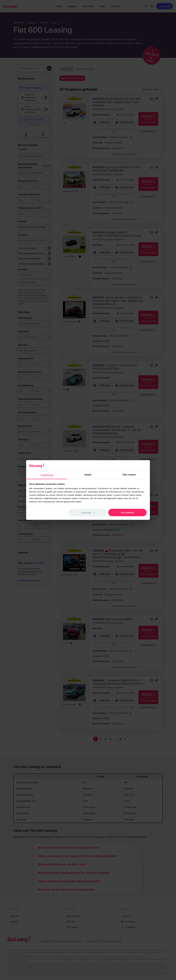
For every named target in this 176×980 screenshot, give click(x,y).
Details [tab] (88, 475)
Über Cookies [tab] (129, 475)
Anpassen (88, 513)
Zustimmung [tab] (47, 475)
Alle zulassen (127, 513)
